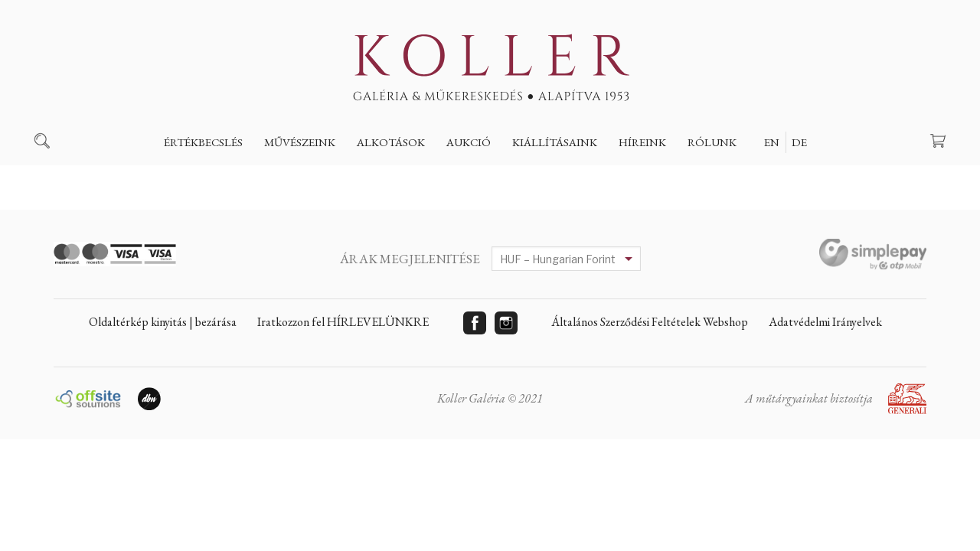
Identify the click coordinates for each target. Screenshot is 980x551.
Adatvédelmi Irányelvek (825, 322)
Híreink (642, 142)
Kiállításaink (555, 142)
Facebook (475, 323)
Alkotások (391, 142)
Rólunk (712, 142)
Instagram (506, 323)
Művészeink (300, 142)
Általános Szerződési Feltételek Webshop (650, 322)
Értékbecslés (203, 142)
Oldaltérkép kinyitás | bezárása (163, 322)
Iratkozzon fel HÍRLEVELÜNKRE (343, 322)
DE (799, 142)
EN (772, 142)
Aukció (469, 142)
